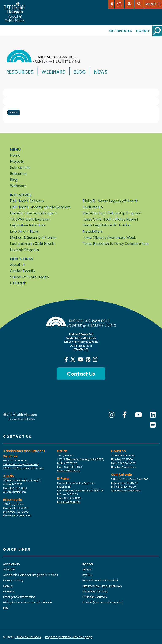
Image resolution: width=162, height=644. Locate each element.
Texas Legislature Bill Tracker (107, 225)
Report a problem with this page (69, 637)
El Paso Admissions (69, 502)
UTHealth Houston (95, 597)
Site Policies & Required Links (102, 586)
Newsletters (93, 231)
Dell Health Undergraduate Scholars (40, 207)
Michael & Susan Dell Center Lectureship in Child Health (34, 240)
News (101, 72)
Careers (9, 591)
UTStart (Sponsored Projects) (103, 602)
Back (14, 113)
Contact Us (81, 374)
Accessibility (12, 564)
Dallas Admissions (69, 471)
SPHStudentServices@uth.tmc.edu (23, 468)
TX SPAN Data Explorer (30, 219)
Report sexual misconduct (100, 581)
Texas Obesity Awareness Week (109, 237)
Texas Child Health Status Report (110, 219)
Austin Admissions (14, 492)
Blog (80, 72)
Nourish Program (24, 250)
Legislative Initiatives (28, 225)
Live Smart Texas (24, 231)
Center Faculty (23, 271)
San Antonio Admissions (126, 491)
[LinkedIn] (153, 415)
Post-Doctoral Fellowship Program (112, 213)
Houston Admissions (124, 467)
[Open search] (139, 4)
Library (87, 570)
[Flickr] (153, 425)
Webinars (53, 72)
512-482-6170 (81, 349)
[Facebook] (125, 415)
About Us (18, 265)
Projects (17, 161)
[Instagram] (112, 415)
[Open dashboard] (129, 4)
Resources (20, 72)
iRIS (5, 608)
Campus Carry (13, 581)
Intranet (88, 564)
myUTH (87, 575)
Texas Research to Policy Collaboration (115, 244)
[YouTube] (138, 415)
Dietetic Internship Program (34, 213)
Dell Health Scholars (27, 201)
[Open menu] (153, 4)
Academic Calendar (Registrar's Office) (30, 575)
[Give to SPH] (119, 4)
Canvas (8, 586)
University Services (95, 591)
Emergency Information (19, 597)
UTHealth (18, 283)
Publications (20, 167)
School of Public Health (29, 277)
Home (15, 155)
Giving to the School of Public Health (28, 602)
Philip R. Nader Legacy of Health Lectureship (110, 204)
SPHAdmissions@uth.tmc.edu (21, 464)
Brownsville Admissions (17, 516)
